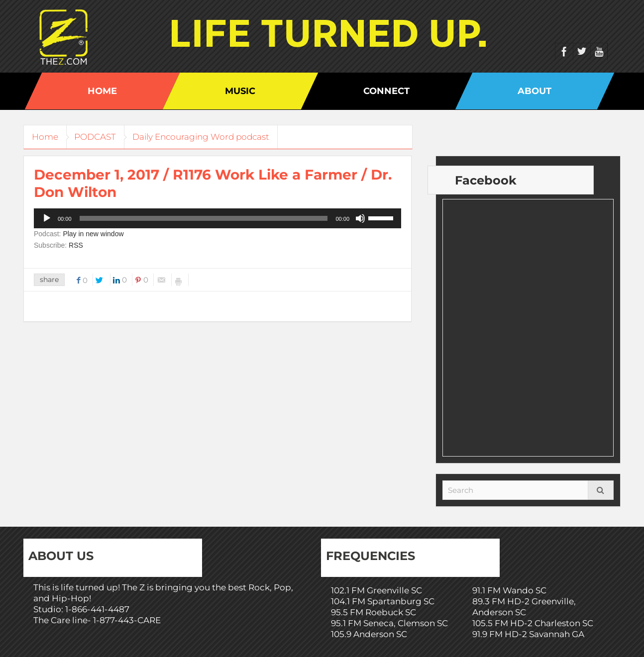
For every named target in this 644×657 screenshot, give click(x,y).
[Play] (47, 218)
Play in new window (93, 234)
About (535, 91)
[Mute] (360, 218)
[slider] (204, 218)
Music (240, 91)
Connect (386, 91)
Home (102, 91)
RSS (76, 245)
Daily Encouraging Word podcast (211, 137)
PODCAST (102, 137)
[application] (217, 218)
